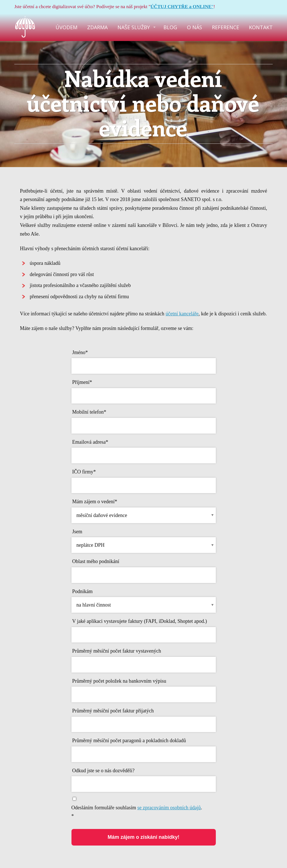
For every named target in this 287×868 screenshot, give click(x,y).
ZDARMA (97, 27)
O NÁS (195, 27)
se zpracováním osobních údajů (169, 808)
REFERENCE (225, 27)
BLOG (170, 27)
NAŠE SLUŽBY (134, 27)
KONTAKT (261, 27)
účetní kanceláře (182, 314)
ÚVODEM (66, 27)
